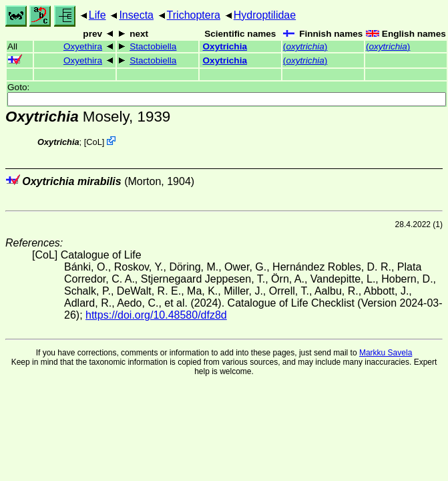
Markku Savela (386, 353)
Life (97, 15)
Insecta (136, 15)
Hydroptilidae (265, 15)
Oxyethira (83, 46)
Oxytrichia (225, 46)
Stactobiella (153, 46)
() (305, 46)
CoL (94, 142)
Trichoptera (194, 15)
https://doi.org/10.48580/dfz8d (156, 315)
